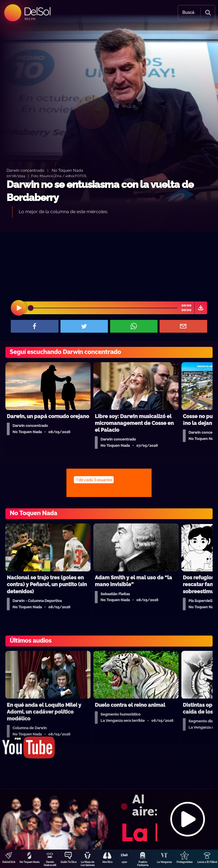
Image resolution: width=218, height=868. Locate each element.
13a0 (124, 862)
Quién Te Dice (68, 862)
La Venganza (164, 862)
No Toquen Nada (30, 862)
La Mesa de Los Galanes (88, 864)
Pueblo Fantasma (143, 864)
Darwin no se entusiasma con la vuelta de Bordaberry (100, 191)
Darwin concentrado (25, 170)
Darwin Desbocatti (50, 864)
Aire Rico (107, 862)
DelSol (37, 11)
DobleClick (9, 862)
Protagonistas (185, 862)
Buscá (188, 12)
